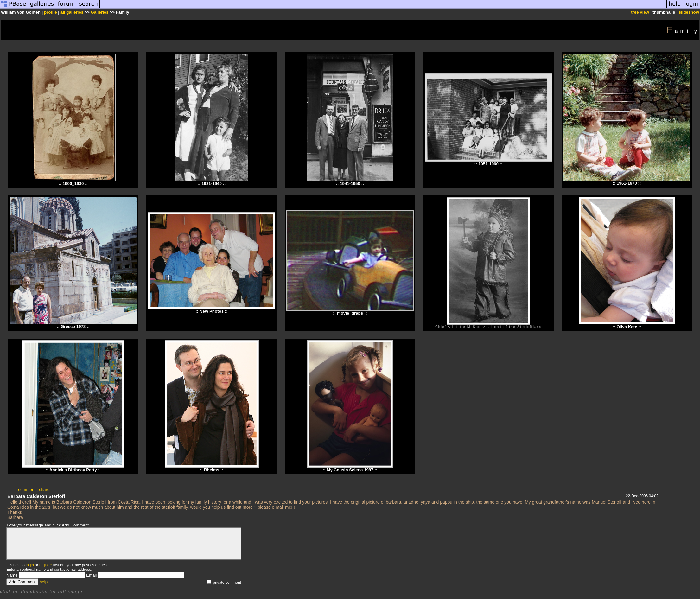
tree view (640, 12)
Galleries (99, 12)
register (46, 565)
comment (27, 490)
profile (51, 12)
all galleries (72, 12)
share (44, 490)
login (30, 565)
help (44, 582)
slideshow (689, 12)
